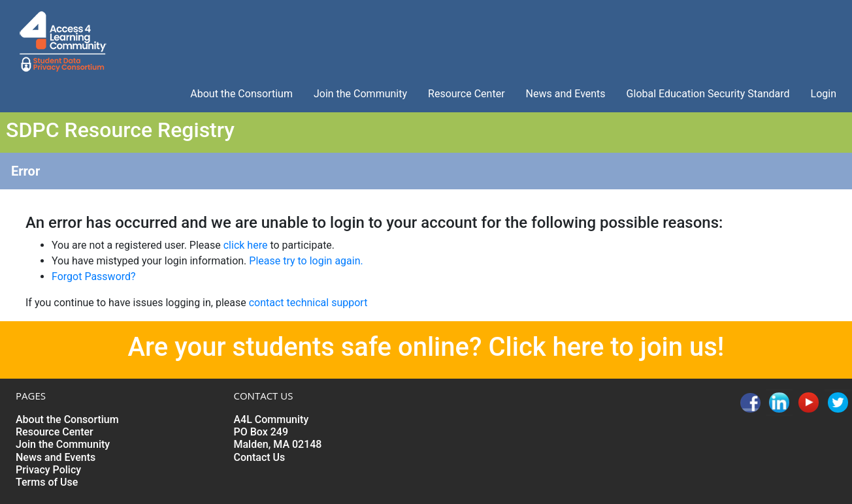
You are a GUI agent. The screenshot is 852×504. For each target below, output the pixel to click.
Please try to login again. (306, 261)
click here (246, 245)
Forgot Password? (94, 276)
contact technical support (308, 303)
